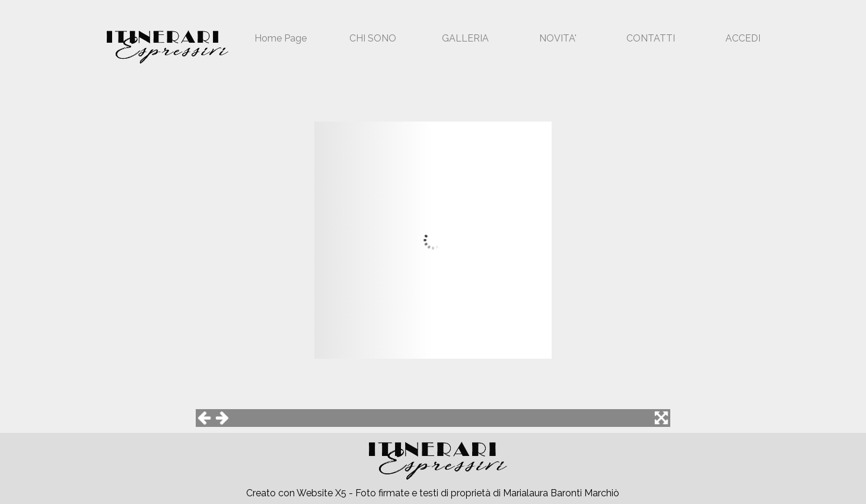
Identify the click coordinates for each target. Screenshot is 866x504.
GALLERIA (465, 38)
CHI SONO (373, 38)
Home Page (281, 38)
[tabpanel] (439, 493)
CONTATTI (651, 38)
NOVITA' (558, 38)
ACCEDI (743, 38)
